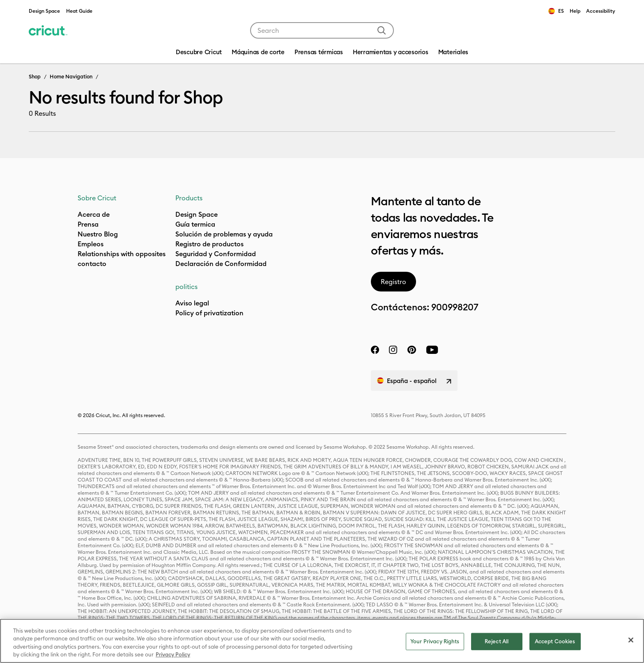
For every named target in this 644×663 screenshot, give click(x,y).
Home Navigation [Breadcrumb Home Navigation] (71, 76)
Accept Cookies (555, 641)
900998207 (455, 307)
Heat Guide (79, 11)
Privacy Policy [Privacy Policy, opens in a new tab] (173, 654)
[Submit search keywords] (382, 30)
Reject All (497, 641)
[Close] (631, 640)
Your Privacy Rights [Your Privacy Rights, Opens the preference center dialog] (435, 641)
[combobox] (322, 30)
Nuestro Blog (98, 234)
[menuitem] (258, 53)
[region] (322, 641)
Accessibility (601, 11)
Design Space (44, 11)
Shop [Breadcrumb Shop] (35, 76)
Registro (393, 282)
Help (575, 11)
